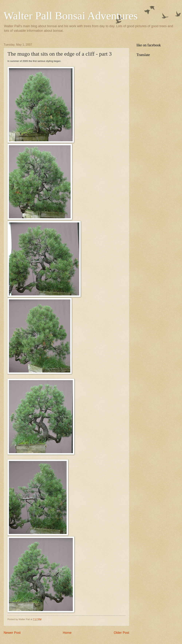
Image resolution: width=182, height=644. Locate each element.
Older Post (121, 633)
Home (67, 633)
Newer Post (12, 633)
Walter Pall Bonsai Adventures (71, 16)
